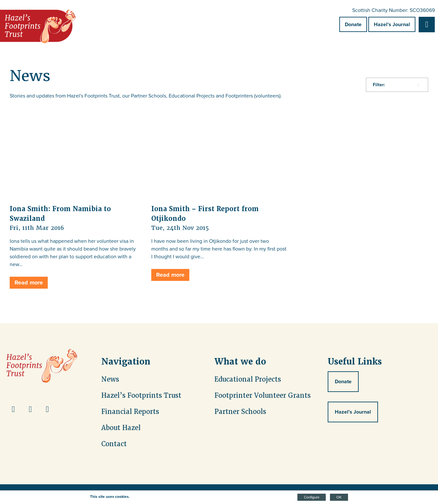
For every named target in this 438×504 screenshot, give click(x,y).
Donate (353, 24)
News (110, 379)
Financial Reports (130, 412)
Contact (114, 444)
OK (339, 497)
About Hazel (121, 428)
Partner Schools (240, 412)
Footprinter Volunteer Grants (263, 396)
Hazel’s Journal (392, 24)
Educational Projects (248, 379)
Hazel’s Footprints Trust (141, 396)
